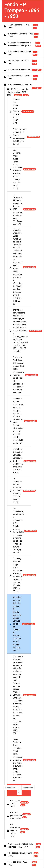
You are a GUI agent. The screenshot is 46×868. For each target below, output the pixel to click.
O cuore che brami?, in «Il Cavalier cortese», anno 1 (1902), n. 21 (17, 111)
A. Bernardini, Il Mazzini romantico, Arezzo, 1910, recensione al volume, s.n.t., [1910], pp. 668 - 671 (18, 209)
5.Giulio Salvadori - (19, 62)
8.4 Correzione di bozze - (15, 831)
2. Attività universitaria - (20, 35)
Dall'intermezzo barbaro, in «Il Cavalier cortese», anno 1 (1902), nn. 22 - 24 (19, 137)
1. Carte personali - (19, 26)
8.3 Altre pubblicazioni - (16, 816)
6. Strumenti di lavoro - (19, 70)
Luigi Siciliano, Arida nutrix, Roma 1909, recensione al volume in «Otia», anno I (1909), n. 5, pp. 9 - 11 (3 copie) (18, 169)
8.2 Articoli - (15, 804)
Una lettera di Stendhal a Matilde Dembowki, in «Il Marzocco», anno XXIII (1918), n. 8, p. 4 (18, 461)
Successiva (28, 787)
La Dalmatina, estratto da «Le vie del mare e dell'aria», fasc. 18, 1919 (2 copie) (17, 491)
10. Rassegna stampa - (20, 854)
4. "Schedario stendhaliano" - (19, 53)
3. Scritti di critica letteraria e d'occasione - (20, 44)
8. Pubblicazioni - (21, 85)
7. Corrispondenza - (19, 77)
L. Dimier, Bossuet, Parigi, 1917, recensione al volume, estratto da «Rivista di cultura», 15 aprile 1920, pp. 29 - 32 (18, 575)
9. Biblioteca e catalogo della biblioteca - (20, 845)
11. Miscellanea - (18, 863)
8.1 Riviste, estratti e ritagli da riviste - (18, 92)
